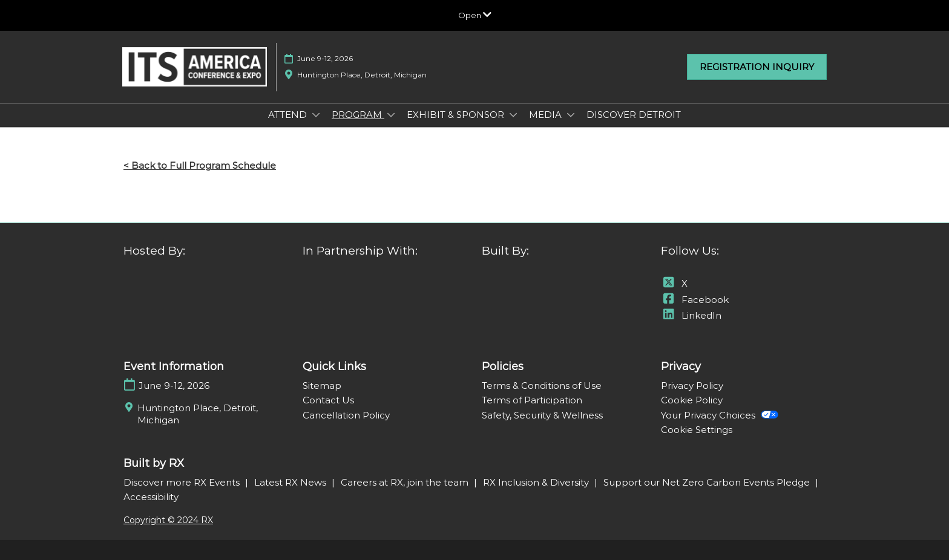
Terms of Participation (532, 400)
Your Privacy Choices (720, 415)
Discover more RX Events (183, 482)
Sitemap (322, 386)
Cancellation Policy (346, 415)
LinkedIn (691, 315)
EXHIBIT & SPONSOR (457, 115)
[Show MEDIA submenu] (571, 115)
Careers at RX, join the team (406, 482)
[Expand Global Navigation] (475, 15)
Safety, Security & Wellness (542, 415)
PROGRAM (358, 115)
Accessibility (151, 497)
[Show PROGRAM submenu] (391, 115)
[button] (757, 67)
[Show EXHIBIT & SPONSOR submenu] (513, 115)
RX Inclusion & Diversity (537, 482)
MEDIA (547, 115)
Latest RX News (291, 482)
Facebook (695, 300)
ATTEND (289, 115)
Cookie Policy (692, 400)
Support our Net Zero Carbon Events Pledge (708, 482)
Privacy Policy (692, 386)
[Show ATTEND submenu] (316, 115)
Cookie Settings (697, 430)
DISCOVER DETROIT (634, 115)
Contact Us (328, 400)
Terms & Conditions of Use (542, 386)
